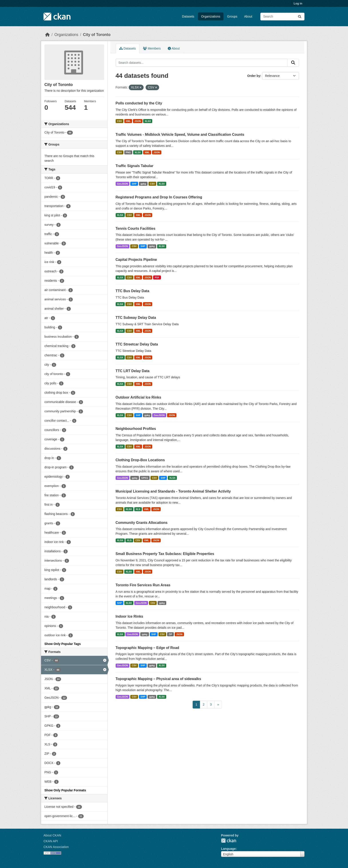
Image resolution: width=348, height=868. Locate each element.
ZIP (170, 634)
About (248, 16)
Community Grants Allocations (142, 523)
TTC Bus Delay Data (132, 291)
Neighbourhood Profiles (136, 429)
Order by (254, 76)
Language (228, 849)
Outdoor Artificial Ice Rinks (138, 397)
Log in (298, 3)
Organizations (211, 16)
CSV (119, 121)
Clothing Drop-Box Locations (140, 460)
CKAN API (51, 841)
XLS (138, 509)
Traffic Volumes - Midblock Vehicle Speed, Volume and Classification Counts (180, 135)
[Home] (47, 35)
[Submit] (300, 17)
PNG (128, 152)
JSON (138, 121)
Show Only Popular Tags (63, 644)
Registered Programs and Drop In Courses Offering (159, 197)
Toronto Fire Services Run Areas (143, 585)
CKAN (229, 841)
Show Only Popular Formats (65, 790)
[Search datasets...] (282, 17)
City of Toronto (97, 35)
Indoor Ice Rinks (129, 616)
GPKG (145, 478)
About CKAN (52, 835)
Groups (232, 16)
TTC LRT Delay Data (133, 371)
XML (128, 121)
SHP (134, 184)
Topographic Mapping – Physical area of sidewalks (158, 679)
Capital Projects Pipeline (136, 260)
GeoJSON (122, 184)
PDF (157, 277)
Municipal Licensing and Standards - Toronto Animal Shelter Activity (173, 491)
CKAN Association (56, 847)
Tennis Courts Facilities (135, 228)
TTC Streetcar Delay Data (137, 344)
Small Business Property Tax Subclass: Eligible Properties (165, 554)
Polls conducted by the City (139, 103)
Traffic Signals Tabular (134, 166)
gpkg (143, 184)
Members (152, 48)
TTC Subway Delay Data (136, 318)
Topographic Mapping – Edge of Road (147, 648)
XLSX (148, 121)
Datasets (188, 16)
